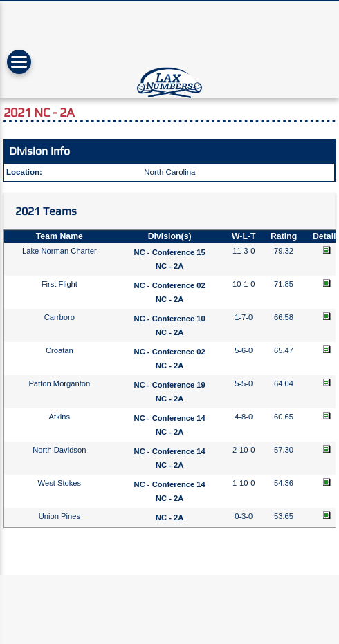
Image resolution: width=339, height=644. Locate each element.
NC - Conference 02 (170, 285)
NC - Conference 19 (170, 385)
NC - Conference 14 (170, 418)
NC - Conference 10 (170, 319)
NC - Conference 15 (170, 252)
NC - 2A (169, 266)
